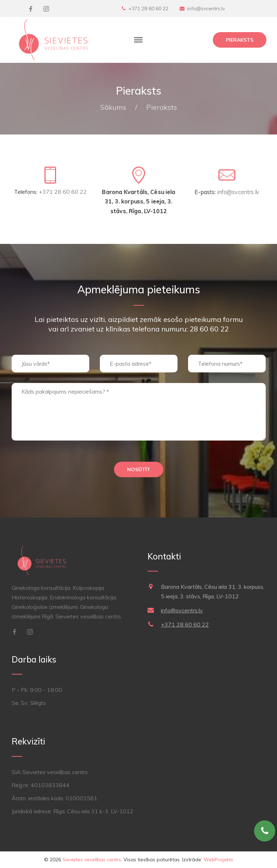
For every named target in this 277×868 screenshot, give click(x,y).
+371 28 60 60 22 (148, 8)
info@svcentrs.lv (206, 8)
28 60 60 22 (209, 329)
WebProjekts (218, 860)
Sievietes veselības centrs (92, 860)
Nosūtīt (139, 469)
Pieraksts (240, 40)
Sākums (113, 107)
